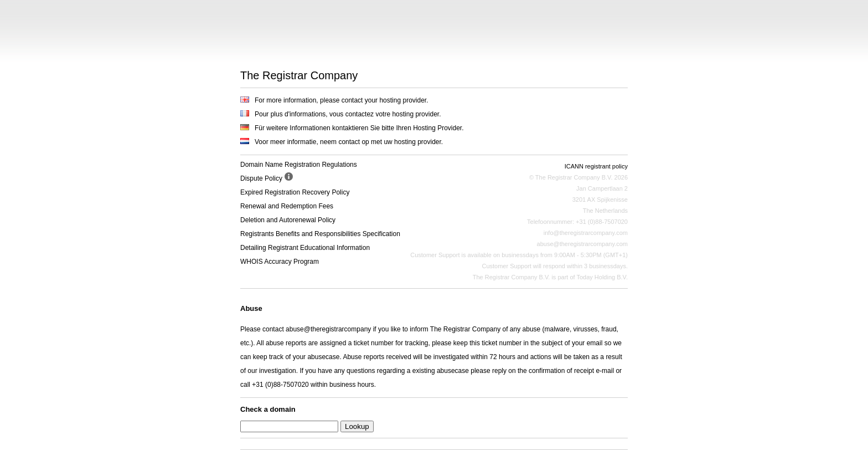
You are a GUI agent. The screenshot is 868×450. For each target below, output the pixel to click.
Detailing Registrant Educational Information (305, 248)
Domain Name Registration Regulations (299, 165)
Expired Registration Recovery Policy (295, 192)
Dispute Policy (261, 178)
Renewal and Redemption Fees (287, 206)
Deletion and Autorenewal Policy (288, 220)
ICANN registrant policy (596, 166)
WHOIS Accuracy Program (280, 262)
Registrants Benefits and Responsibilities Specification (320, 234)
